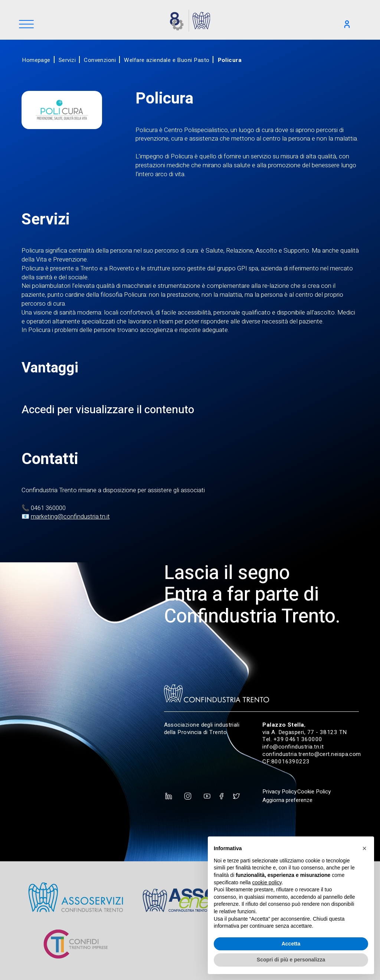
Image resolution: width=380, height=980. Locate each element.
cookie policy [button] (267, 882)
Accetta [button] (291, 944)
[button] (364, 848)
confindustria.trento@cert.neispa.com (312, 754)
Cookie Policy (314, 792)
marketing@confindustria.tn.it (70, 517)
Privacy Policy (279, 792)
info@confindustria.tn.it (293, 747)
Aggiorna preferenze (287, 800)
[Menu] (26, 25)
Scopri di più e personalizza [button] (291, 960)
